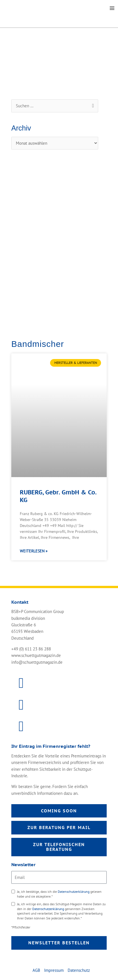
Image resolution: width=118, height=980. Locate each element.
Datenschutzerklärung (74, 892)
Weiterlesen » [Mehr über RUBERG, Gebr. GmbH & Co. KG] (34, 551)
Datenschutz (79, 970)
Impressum (54, 970)
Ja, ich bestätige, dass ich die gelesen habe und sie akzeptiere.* (59, 894)
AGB (36, 970)
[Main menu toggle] (112, 8)
